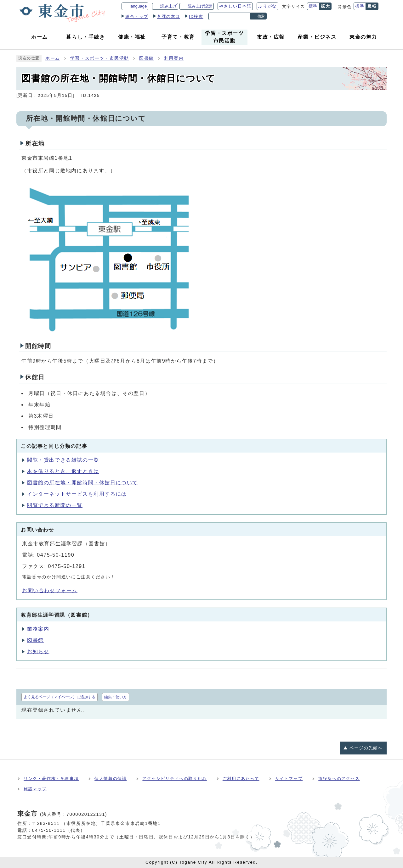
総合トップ (137, 17)
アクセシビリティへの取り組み (174, 779)
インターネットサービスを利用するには (77, 494)
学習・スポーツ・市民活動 (100, 58)
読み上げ (168, 6)
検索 (261, 16)
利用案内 (174, 58)
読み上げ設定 (200, 6)
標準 (313, 6)
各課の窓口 (169, 17)
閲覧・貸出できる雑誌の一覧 (63, 460)
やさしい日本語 (235, 6)
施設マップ (35, 789)
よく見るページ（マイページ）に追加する (60, 697)
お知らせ (38, 651)
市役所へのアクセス (339, 779)
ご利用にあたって (241, 779)
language (138, 6)
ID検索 (196, 17)
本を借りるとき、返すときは (63, 471)
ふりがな (267, 6)
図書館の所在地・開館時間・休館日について (82, 483)
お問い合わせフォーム (50, 590)
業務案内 (38, 629)
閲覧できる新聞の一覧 (55, 505)
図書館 (147, 58)
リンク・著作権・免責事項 (51, 779)
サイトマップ (289, 779)
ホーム (53, 58)
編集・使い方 (116, 697)
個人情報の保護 (111, 779)
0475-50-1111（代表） (59, 830)
